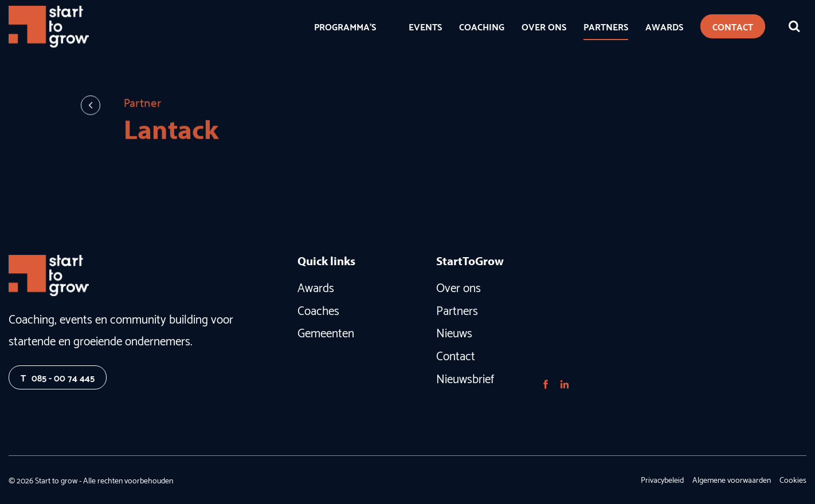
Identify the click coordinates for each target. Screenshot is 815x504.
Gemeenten (326, 332)
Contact (456, 355)
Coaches (318, 309)
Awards (316, 286)
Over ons (459, 286)
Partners (457, 309)
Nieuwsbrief (465, 377)
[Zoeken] (794, 26)
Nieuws (454, 332)
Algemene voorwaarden (732, 479)
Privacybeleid (662, 479)
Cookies (793, 479)
